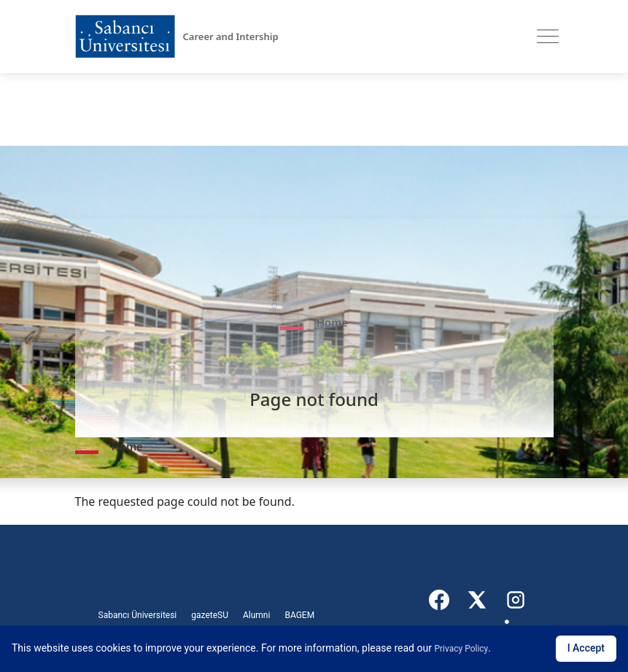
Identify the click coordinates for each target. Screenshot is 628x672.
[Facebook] (440, 600)
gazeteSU (210, 615)
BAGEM (299, 615)
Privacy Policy (461, 649)
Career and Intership (231, 36)
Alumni (256, 615)
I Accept (586, 648)
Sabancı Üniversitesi (138, 615)
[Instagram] (516, 600)
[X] (478, 600)
